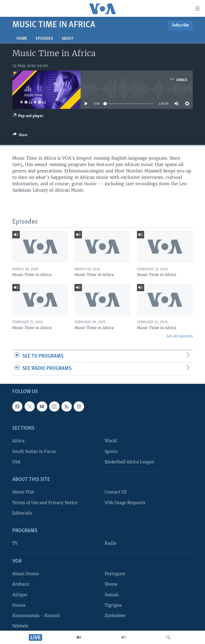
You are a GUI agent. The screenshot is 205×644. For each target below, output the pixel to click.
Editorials (22, 513)
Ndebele (20, 626)
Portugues (115, 574)
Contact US (116, 492)
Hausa (19, 605)
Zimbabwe (115, 616)
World (111, 441)
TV (15, 543)
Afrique (20, 594)
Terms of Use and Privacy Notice (45, 503)
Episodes (44, 39)
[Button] (20, 136)
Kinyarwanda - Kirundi (36, 616)
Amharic (21, 584)
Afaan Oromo (26, 574)
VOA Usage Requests (125, 503)
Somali (112, 594)
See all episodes (180, 336)
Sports (111, 451)
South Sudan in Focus (34, 451)
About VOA (23, 492)
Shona (111, 584)
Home (22, 39)
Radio (111, 543)
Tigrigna (113, 605)
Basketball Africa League (129, 462)
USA (16, 462)
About (68, 39)
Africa (18, 441)
